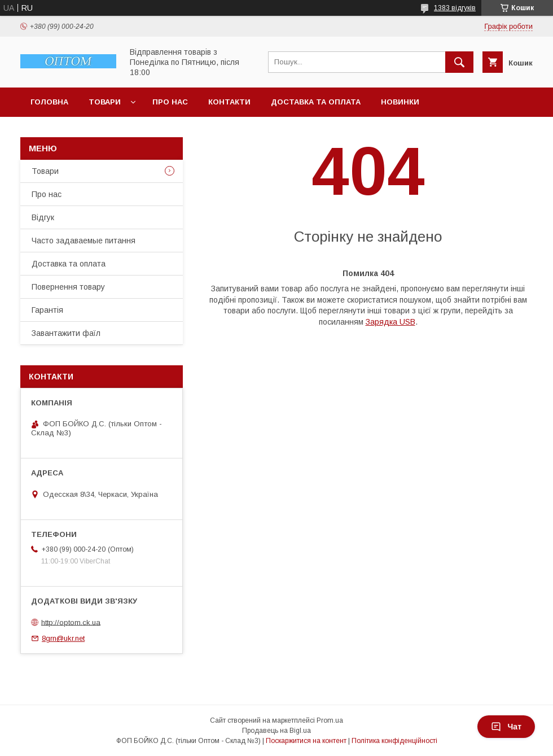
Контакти (229, 102)
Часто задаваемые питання (84, 241)
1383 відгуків (455, 8)
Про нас (170, 102)
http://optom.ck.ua (71, 622)
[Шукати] (459, 62)
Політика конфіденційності (394, 741)
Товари (105, 102)
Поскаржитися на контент (306, 741)
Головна (49, 102)
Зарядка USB (390, 322)
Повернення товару (68, 287)
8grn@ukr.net (63, 638)
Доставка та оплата (316, 102)
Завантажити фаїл (66, 333)
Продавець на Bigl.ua (276, 731)
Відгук (43, 217)
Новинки (400, 102)
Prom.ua (330, 720)
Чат (506, 727)
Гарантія (47, 310)
